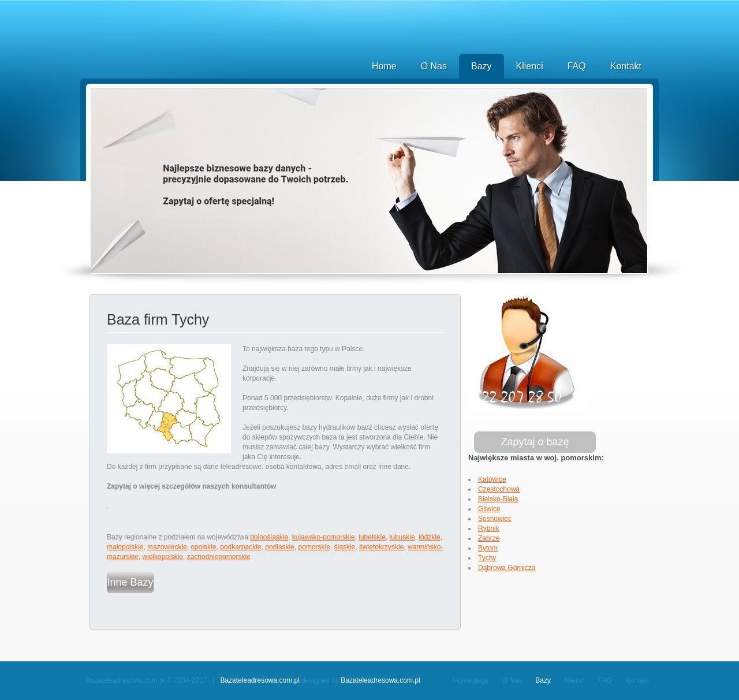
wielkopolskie (163, 557)
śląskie (345, 547)
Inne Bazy (130, 582)
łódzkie (429, 537)
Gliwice (489, 509)
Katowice (492, 479)
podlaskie (280, 547)
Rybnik (489, 528)
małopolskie (125, 547)
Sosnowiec (495, 519)
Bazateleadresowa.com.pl (260, 680)
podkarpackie (240, 547)
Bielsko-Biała (498, 499)
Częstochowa (499, 489)
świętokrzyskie (381, 547)
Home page (471, 680)
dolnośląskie (269, 537)
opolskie (203, 547)
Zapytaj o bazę (535, 442)
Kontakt (626, 66)
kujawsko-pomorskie (324, 537)
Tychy (487, 558)
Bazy (482, 66)
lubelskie (372, 537)
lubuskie (402, 537)
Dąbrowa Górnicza (507, 568)
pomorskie (314, 547)
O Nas (434, 66)
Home (384, 66)
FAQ (577, 66)
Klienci (530, 66)
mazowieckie (167, 547)
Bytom (488, 548)
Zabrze (489, 538)
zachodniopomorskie (219, 557)
